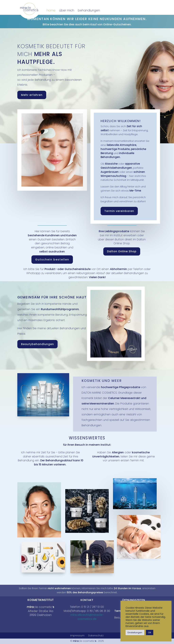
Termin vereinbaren (119, 211)
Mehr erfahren (32, 95)
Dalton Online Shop (122, 251)
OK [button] (150, 633)
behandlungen (89, 10)
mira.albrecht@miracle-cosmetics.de (87, 617)
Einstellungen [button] (135, 633)
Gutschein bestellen (52, 260)
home (51, 10)
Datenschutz (96, 636)
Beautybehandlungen (37, 344)
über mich (67, 10)
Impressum (77, 636)
